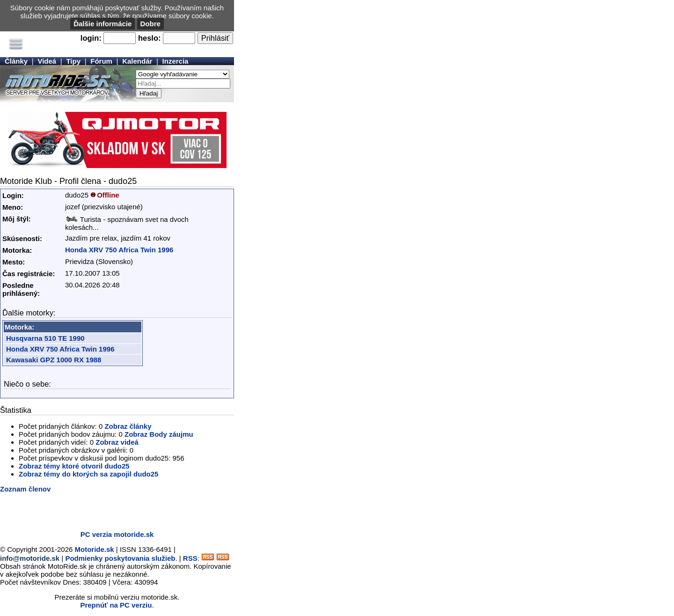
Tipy (73, 61)
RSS (190, 558)
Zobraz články (128, 426)
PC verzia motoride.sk (117, 534)
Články (16, 61)
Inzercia (176, 61)
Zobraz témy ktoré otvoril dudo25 (74, 466)
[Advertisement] (110, 509)
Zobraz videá (117, 442)
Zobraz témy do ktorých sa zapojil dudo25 (88, 474)
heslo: (150, 38)
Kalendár (137, 61)
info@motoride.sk (30, 558)
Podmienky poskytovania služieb (120, 558)
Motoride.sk (95, 549)
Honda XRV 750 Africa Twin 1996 (119, 250)
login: (91, 38)
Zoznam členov (25, 489)
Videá (47, 61)
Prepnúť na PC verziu (116, 605)
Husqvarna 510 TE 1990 (45, 338)
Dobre (150, 24)
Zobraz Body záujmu (159, 434)
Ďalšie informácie (103, 24)
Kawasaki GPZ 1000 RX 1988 (54, 360)
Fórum (101, 61)
